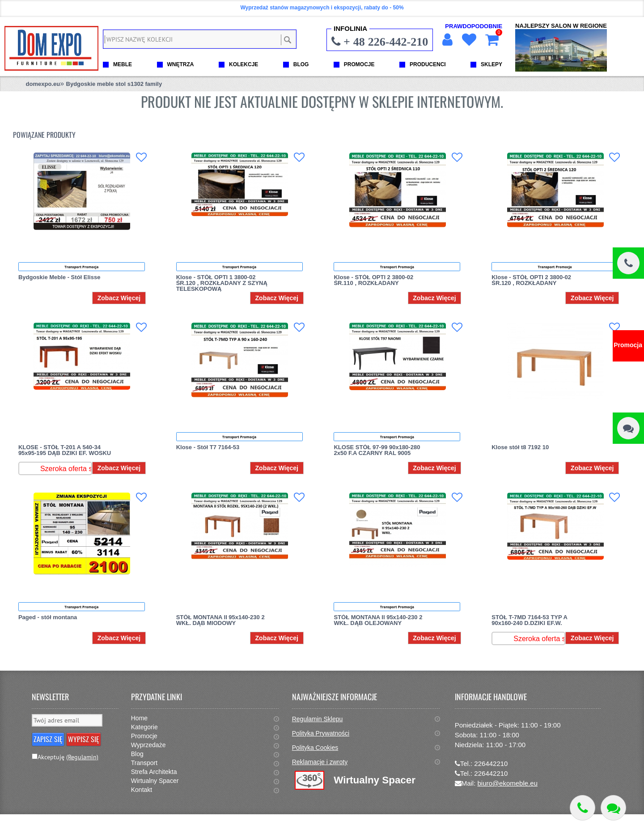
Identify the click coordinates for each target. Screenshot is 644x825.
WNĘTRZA (181, 64)
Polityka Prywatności (321, 733)
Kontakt (142, 790)
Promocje (144, 736)
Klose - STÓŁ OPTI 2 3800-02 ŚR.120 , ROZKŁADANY (531, 280)
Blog (137, 754)
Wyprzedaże (148, 745)
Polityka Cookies (315, 748)
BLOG (301, 64)
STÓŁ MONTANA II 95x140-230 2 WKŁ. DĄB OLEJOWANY (378, 620)
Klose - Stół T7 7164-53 (208, 447)
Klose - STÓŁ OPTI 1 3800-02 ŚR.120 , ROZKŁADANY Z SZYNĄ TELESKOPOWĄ (222, 283)
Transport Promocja (81, 267)
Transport (144, 763)
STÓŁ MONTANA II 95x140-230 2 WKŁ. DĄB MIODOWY (220, 620)
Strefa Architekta (154, 772)
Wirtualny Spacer (155, 781)
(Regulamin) (82, 757)
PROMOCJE (359, 64)
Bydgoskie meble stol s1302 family (114, 84)
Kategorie (144, 727)
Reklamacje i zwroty (320, 762)
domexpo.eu (43, 84)
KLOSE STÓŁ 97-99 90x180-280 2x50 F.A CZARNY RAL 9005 (377, 450)
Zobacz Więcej (119, 298)
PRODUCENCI (428, 64)
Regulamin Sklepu (318, 719)
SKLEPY (491, 64)
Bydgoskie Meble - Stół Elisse (59, 277)
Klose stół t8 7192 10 (520, 447)
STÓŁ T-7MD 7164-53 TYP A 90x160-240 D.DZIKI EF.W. (529, 620)
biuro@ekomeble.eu (508, 783)
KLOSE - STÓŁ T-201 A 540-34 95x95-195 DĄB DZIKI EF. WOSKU (65, 450)
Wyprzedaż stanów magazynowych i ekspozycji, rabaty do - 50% (322, 8)
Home (139, 718)
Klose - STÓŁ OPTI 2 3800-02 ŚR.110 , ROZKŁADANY (373, 280)
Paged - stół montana (48, 617)
